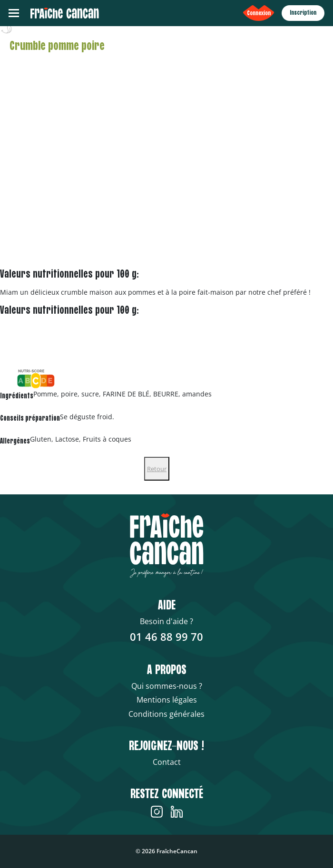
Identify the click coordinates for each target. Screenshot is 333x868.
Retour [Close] (157, 469)
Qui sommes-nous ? (167, 686)
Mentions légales (167, 700)
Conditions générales (166, 714)
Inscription (303, 13)
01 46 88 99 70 (166, 637)
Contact (167, 762)
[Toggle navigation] (14, 13)
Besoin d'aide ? (166, 621)
